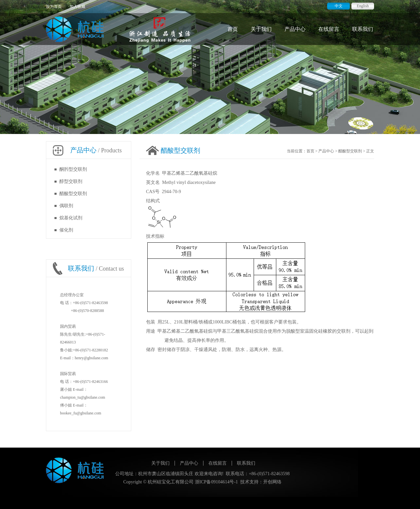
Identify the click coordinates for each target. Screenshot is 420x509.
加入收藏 (77, 7)
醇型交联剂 (71, 181)
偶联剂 (66, 206)
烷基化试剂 (71, 218)
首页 (233, 29)
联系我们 (363, 29)
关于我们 (261, 29)
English (363, 6)
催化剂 (66, 230)
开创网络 (272, 482)
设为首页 (54, 7)
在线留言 (329, 29)
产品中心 (295, 29)
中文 (339, 6)
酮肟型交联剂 (73, 169)
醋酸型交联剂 (73, 194)
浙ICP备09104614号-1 (216, 482)
